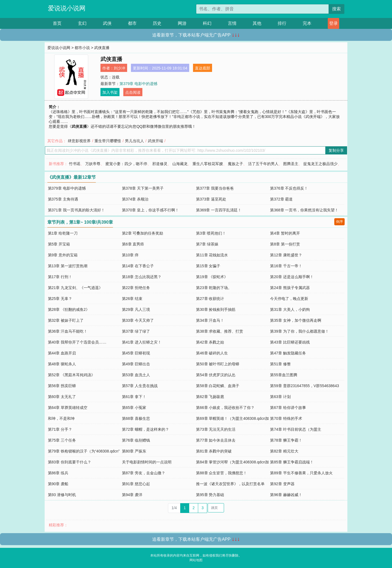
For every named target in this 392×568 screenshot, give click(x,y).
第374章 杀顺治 (135, 199)
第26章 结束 (132, 299)
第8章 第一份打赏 (285, 244)
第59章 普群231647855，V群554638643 (304, 386)
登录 (333, 23)
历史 (157, 23)
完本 (307, 23)
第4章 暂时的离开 (285, 233)
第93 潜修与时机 (62, 495)
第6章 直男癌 (133, 244)
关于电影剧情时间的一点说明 (147, 462)
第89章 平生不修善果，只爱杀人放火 (301, 473)
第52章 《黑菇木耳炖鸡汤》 (71, 375)
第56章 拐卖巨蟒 (62, 386)
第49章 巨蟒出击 (136, 364)
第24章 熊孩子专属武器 (290, 288)
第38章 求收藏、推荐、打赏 (220, 331)
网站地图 (196, 560)
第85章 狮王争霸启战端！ (292, 462)
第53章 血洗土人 (136, 375)
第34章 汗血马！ (210, 320)
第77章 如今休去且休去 (216, 440)
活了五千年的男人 (263, 164)
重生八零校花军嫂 (208, 164)
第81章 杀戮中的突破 (214, 451)
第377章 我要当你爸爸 (215, 188)
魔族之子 (235, 164)
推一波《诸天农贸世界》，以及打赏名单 (230, 484)
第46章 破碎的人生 (212, 353)
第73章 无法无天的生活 (216, 429)
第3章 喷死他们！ (211, 233)
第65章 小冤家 (134, 408)
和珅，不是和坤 (61, 418)
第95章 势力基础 (210, 495)
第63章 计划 (280, 397)
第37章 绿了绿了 (136, 331)
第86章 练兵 (58, 473)
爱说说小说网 (67, 8)
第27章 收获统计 (210, 299)
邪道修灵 (160, 164)
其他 (257, 23)
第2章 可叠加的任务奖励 (143, 233)
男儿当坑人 (134, 141)
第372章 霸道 (281, 199)
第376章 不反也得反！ (289, 188)
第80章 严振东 (134, 451)
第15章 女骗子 (208, 266)
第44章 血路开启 (62, 353)
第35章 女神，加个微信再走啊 (295, 320)
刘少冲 (120, 68)
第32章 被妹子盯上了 (66, 320)
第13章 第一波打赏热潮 (68, 266)
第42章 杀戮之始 (210, 342)
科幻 (207, 23)
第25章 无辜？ (60, 299)
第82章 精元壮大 (284, 451)
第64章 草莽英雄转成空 (68, 408)
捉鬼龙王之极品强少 (320, 164)
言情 (232, 23)
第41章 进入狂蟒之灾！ (142, 342)
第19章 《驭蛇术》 (212, 277)
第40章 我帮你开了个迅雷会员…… (77, 342)
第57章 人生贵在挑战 (140, 386)
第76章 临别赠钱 (136, 440)
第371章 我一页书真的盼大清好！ (76, 210)
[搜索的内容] (262, 9)
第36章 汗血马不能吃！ (68, 331)
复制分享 (336, 150)
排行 (282, 23)
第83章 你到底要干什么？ (70, 462)
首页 (57, 23)
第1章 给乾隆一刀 (63, 233)
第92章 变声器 (282, 484)
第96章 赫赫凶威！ (286, 495)
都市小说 (82, 48)
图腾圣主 (291, 164)
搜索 (336, 9)
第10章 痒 (130, 255)
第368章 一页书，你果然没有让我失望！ (304, 210)
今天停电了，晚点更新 (289, 299)
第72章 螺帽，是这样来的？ (146, 429)
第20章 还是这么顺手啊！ (292, 277)
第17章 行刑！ (60, 277)
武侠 (107, 23)
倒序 (339, 222)
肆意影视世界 (79, 141)
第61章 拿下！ (134, 397)
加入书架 (110, 92)
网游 (182, 23)
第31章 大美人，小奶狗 (290, 309)
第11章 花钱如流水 (212, 255)
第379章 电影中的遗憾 (138, 84)
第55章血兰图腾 (284, 375)
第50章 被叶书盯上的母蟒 (218, 364)
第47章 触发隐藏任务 (288, 353)
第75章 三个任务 (62, 440)
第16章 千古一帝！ (286, 266)
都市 (132, 23)
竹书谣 (75, 164)
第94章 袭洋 (132, 495)
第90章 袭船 (58, 484)
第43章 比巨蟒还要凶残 (290, 342)
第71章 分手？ (60, 429)
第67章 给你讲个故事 (288, 408)
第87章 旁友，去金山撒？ (144, 473)
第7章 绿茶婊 (207, 244)
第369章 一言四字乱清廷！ (219, 210)
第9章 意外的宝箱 (63, 255)
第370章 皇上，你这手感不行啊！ (150, 210)
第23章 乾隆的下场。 (214, 288)
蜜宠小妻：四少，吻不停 (126, 164)
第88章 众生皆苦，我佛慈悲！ (221, 473)
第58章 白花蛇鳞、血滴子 (218, 386)
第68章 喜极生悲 (136, 418)
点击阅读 (133, 92)
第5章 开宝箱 (59, 244)
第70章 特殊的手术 (286, 418)
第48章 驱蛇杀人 (62, 364)
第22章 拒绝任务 (136, 288)
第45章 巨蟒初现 (136, 353)
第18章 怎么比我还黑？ (142, 277)
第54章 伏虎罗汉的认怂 (216, 375)
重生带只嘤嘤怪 (108, 141)
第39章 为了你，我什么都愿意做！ (299, 331)
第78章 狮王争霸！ (286, 440)
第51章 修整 (280, 364)
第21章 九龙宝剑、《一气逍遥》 (75, 288)
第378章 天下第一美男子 (143, 188)
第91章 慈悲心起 (136, 484)
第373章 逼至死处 (211, 199)
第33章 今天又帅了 (138, 320)
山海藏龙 (180, 164)
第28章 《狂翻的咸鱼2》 (69, 309)
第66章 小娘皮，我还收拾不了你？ (225, 408)
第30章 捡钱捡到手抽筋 (216, 309)
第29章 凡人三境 (136, 309)
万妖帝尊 (93, 164)
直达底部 (203, 68)
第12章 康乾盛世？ (286, 255)
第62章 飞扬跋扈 (210, 397)
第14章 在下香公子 (138, 266)
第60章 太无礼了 (62, 397)
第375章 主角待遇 (63, 199)
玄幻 (82, 23)
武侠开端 (155, 141)
